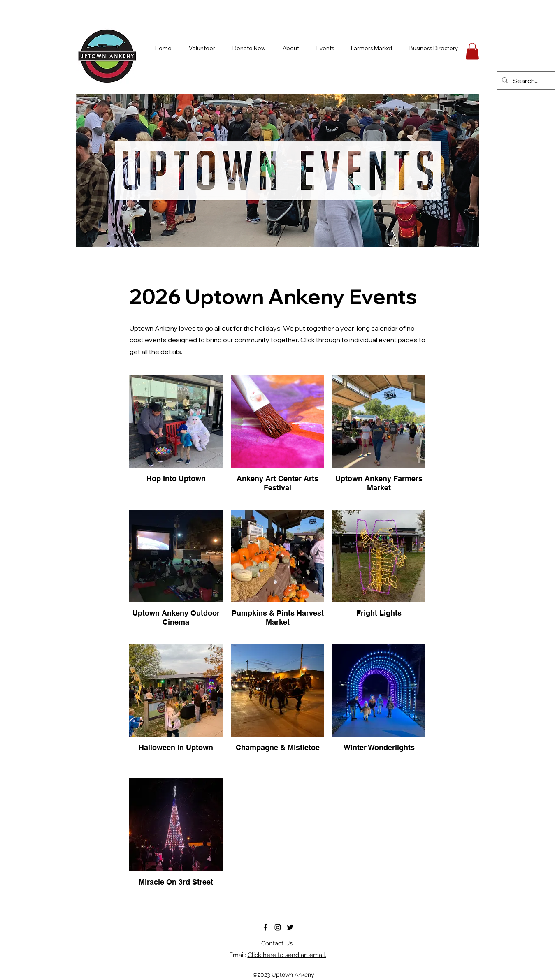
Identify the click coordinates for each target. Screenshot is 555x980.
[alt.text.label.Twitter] (290, 927)
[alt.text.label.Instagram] (278, 927)
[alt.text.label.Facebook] (265, 927)
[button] (472, 51)
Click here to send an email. (287, 955)
